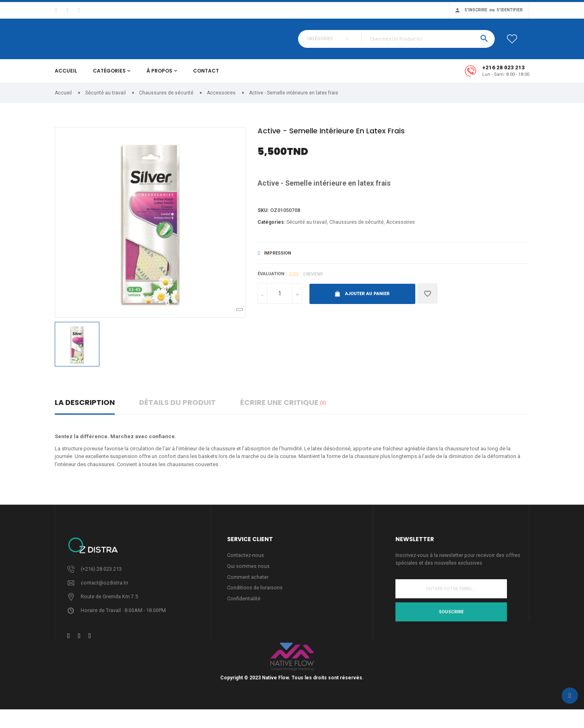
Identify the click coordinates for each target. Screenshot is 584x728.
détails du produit (177, 407)
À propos (159, 76)
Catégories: (271, 227)
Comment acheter (248, 583)
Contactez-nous (246, 560)
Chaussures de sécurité (356, 227)
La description (85, 407)
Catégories (109, 76)
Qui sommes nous (248, 572)
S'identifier (510, 10)
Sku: (263, 215)
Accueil (66, 76)
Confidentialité (244, 605)
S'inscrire (476, 10)
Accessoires (400, 227)
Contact (206, 76)
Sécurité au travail (307, 227)
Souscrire (451, 617)
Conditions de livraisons (255, 594)
